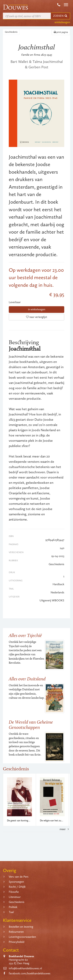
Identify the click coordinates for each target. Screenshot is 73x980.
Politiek (13, 907)
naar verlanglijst (37, 317)
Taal (11, 912)
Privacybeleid (17, 942)
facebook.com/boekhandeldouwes (30, 973)
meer (65, 829)
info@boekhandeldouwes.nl (25, 968)
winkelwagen (62, 22)
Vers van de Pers (19, 877)
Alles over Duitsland (27, 679)
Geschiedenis (11, 32)
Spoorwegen (16, 882)
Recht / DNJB (17, 887)
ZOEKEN (60, 16)
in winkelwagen (37, 309)
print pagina (61, 32)
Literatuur (15, 897)
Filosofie (14, 892)
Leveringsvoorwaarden (22, 937)
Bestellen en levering (21, 927)
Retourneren (16, 932)
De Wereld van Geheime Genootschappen (31, 724)
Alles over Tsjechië (25, 635)
